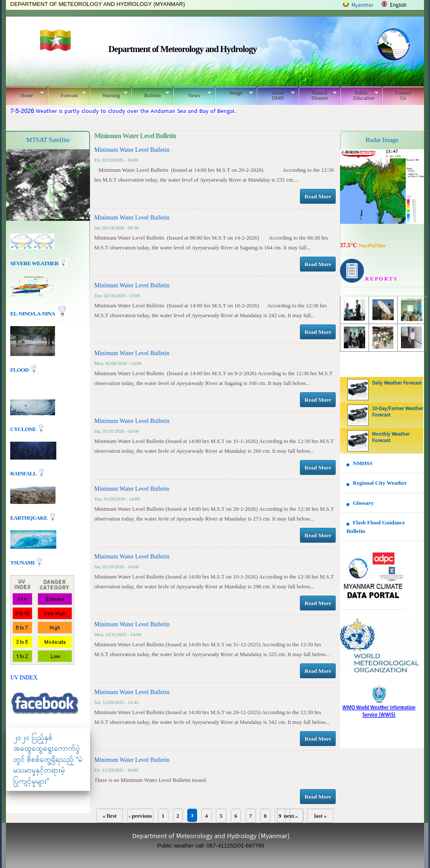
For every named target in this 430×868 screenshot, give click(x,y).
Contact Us (403, 95)
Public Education (359, 95)
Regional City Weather (380, 483)
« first (110, 816)
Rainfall (24, 473)
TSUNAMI (23, 562)
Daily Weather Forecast (397, 383)
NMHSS (363, 463)
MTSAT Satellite (48, 140)
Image (234, 93)
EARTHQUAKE (29, 517)
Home (25, 94)
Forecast (67, 94)
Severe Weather (39, 263)
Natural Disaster (318, 95)
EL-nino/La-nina (32, 314)
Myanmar (363, 5)
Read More (318, 196)
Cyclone (24, 429)
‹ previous (140, 816)
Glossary (363, 503)
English (398, 5)
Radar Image (382, 140)
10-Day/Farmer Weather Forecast (398, 412)
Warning (109, 94)
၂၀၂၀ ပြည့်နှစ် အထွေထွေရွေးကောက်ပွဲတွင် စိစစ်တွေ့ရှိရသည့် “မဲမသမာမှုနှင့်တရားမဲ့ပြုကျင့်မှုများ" (48, 759)
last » (320, 816)
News (192, 94)
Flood (20, 370)
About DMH (276, 95)
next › (290, 816)
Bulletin (150, 94)
